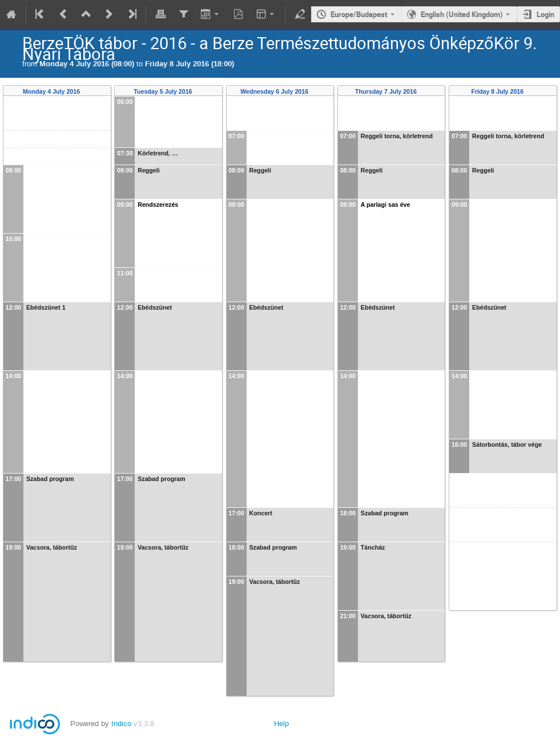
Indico (121, 724)
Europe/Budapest (359, 14)
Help (281, 724)
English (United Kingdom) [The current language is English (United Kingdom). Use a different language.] (462, 14)
